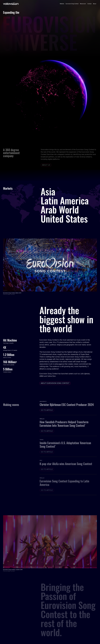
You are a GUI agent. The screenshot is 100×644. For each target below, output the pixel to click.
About (95, 4)
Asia (48, 191)
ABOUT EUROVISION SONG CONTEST (55, 383)
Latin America (65, 200)
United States (64, 218)
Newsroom (83, 4)
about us (46, 165)
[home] (11, 4)
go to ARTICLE (47, 410)
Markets (62, 4)
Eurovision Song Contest (72, 4)
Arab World (60, 209)
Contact (89, 4)
